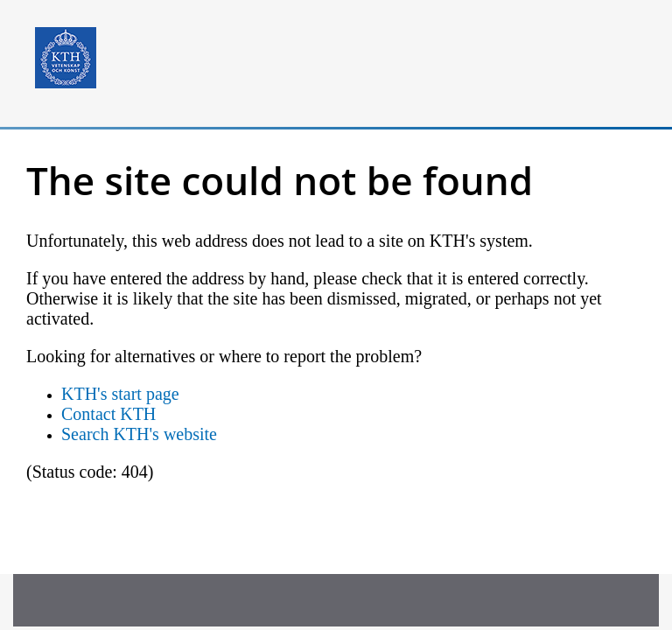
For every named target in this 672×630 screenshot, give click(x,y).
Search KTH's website (139, 434)
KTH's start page (120, 394)
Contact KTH (108, 414)
